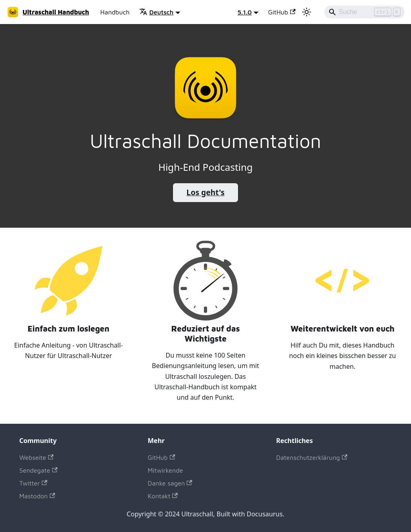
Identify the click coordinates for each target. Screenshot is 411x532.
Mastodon (37, 496)
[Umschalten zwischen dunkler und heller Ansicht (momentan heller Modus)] (307, 12)
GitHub (282, 12)
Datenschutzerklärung (312, 457)
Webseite (36, 457)
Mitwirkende (165, 470)
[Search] (364, 12)
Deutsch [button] (156, 12)
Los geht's (206, 192)
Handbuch (115, 12)
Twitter (33, 483)
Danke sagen (170, 483)
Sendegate (38, 470)
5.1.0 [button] (245, 12)
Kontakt (163, 496)
